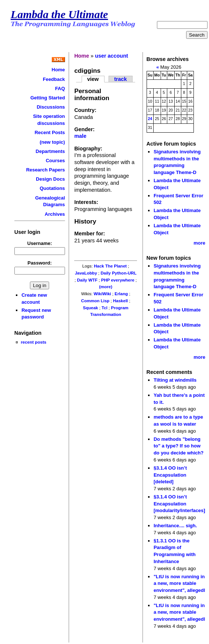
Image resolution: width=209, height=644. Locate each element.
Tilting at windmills (175, 380)
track (120, 79)
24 (150, 119)
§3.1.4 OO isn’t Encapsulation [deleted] (170, 475)
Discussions (51, 107)
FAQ (60, 88)
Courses (55, 161)
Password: (40, 263)
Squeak (90, 308)
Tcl (104, 308)
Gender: (84, 129)
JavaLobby (86, 273)
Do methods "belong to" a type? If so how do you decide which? (179, 446)
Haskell (120, 301)
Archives (55, 214)
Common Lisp (95, 301)
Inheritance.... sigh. (175, 526)
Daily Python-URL (118, 273)
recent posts (33, 342)
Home (58, 70)
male (80, 136)
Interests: (86, 202)
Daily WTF (87, 280)
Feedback (54, 79)
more (199, 243)
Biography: (88, 149)
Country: (85, 110)
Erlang (121, 294)
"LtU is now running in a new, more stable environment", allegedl (179, 583)
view (93, 79)
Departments (50, 151)
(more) (106, 287)
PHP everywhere (118, 280)
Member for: (90, 234)
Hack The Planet (110, 266)
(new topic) (52, 142)
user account (112, 56)
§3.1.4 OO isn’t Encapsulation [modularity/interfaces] (179, 504)
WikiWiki (102, 294)
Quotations (52, 188)
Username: (40, 243)
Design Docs (50, 179)
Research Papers (46, 170)
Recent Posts (50, 132)
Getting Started (48, 98)
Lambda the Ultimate (59, 14)
